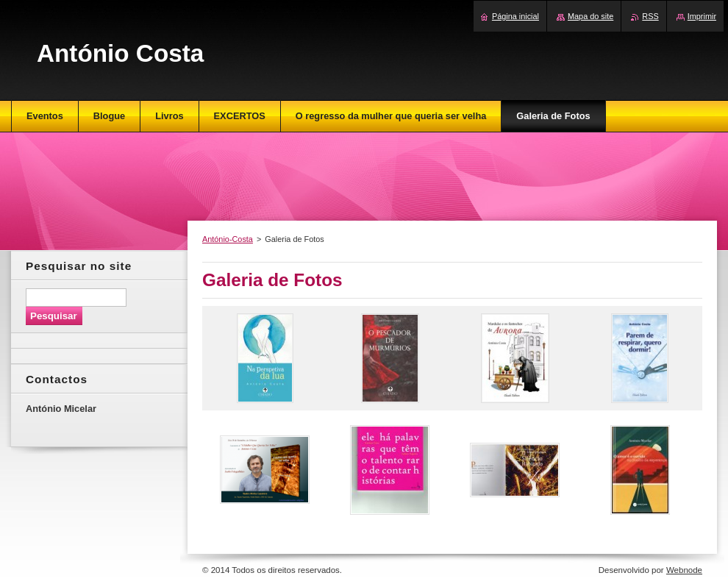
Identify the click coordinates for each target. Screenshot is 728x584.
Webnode (684, 570)
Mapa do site (590, 16)
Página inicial (515, 16)
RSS (650, 16)
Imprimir (702, 16)
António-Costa (228, 239)
